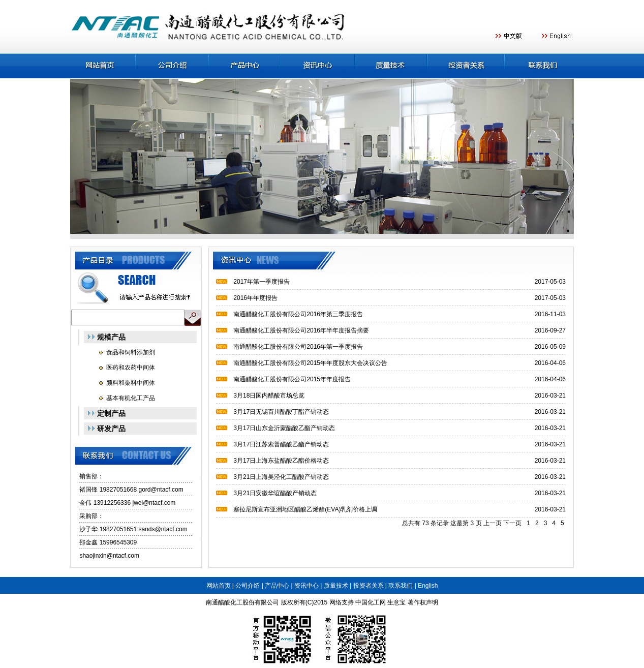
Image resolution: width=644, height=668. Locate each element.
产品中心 (277, 586)
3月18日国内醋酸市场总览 (269, 396)
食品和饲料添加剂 (131, 352)
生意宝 (396, 602)
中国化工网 (371, 602)
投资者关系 (369, 586)
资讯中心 (306, 586)
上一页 (493, 523)
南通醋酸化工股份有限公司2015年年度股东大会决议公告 (310, 363)
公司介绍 (248, 586)
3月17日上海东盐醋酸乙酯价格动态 (281, 461)
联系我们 (401, 586)
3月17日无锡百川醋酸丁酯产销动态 (281, 412)
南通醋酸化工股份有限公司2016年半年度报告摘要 (301, 330)
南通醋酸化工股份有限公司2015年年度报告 (292, 379)
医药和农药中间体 (131, 368)
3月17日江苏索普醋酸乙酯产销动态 (281, 444)
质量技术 (336, 586)
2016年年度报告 (255, 298)
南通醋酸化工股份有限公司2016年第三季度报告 (298, 314)
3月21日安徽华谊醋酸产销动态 (275, 493)
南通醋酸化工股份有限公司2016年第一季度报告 (298, 347)
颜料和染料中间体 (131, 383)
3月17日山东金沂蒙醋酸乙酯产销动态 (284, 428)
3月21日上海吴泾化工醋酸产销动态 (281, 477)
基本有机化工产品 (131, 398)
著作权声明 (423, 602)
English (428, 586)
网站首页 (219, 586)
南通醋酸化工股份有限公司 (242, 602)
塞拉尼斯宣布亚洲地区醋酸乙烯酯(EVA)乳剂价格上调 (305, 509)
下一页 (512, 523)
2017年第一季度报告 (262, 282)
